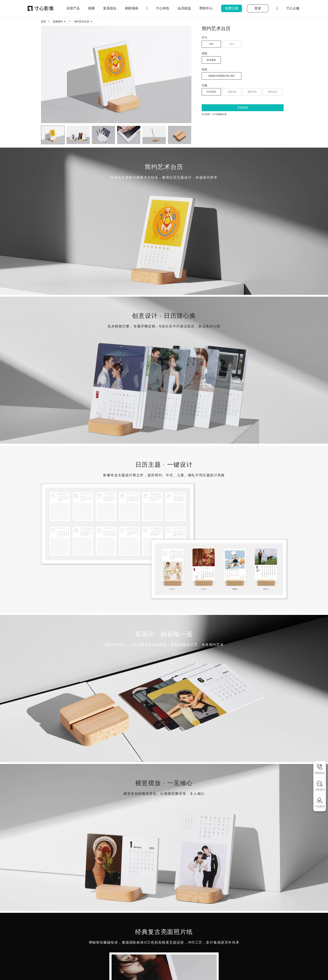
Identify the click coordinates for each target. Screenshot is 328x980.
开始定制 (243, 108)
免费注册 (232, 8)
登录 (258, 8)
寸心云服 (293, 8)
